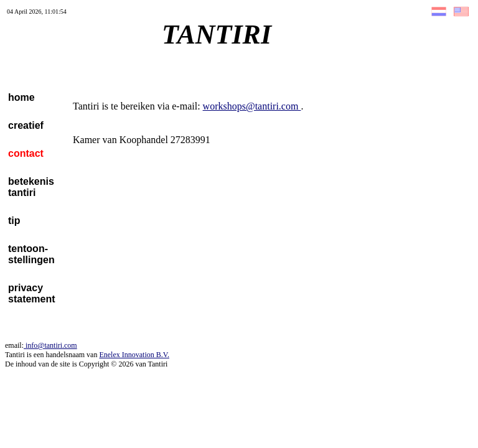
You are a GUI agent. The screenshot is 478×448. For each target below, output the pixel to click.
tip (14, 221)
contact (26, 153)
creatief (26, 125)
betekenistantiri (31, 187)
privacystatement (32, 293)
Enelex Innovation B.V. (134, 355)
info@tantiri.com (50, 345)
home (21, 97)
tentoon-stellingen (31, 254)
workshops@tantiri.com (252, 106)
